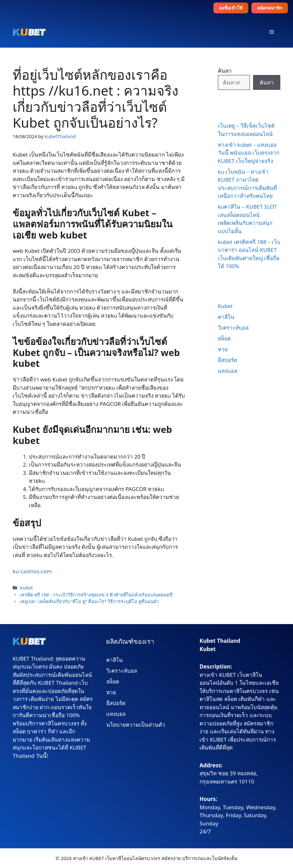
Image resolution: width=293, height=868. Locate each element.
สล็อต (224, 338)
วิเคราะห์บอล (233, 328)
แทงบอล (228, 371)
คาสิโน (226, 317)
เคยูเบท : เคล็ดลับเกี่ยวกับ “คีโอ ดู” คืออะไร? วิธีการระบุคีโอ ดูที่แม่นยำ (89, 601)
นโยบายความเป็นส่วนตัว (136, 725)
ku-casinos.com (32, 571)
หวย (223, 349)
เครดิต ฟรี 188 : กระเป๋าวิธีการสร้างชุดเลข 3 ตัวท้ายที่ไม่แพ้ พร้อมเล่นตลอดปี (96, 595)
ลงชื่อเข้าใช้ (231, 8)
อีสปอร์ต (228, 360)
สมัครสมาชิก (270, 8)
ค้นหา (225, 71)
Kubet (26, 588)
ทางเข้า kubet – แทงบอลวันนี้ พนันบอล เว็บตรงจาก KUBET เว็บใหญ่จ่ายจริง (249, 153)
